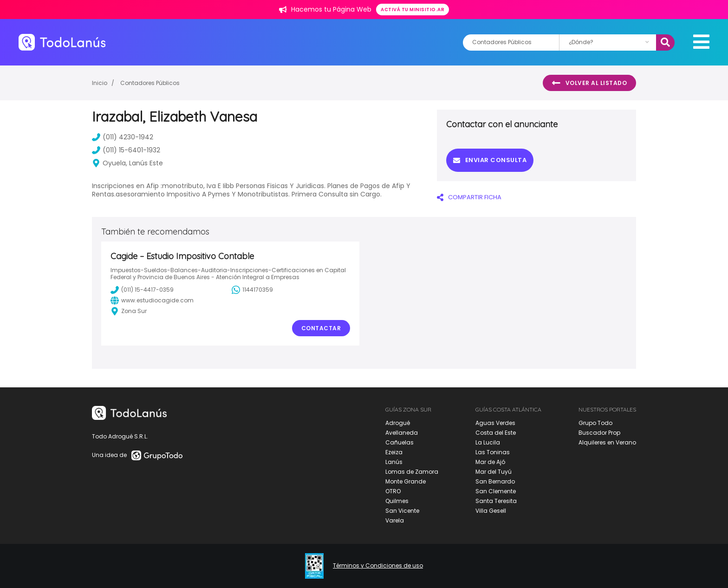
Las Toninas (493, 452)
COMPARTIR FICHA (469, 197)
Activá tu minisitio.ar (413, 10)
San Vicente (402, 511)
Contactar (321, 328)
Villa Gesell (491, 511)
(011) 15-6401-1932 (126, 150)
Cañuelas (400, 442)
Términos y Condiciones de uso (378, 566)
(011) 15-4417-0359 (142, 290)
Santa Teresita (496, 501)
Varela (395, 520)
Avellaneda (402, 433)
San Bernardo (495, 481)
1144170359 (252, 290)
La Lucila (488, 442)
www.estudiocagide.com (152, 301)
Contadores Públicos (150, 83)
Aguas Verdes (495, 423)
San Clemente (496, 491)
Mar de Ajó (490, 462)
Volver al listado (589, 83)
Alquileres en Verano (607, 442)
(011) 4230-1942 (123, 137)
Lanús (394, 462)
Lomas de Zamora (412, 472)
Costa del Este (496, 433)
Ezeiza (394, 452)
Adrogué (398, 423)
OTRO (393, 491)
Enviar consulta (490, 160)
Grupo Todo (595, 423)
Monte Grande (406, 481)
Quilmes (397, 501)
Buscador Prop (599, 433)
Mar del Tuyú (494, 472)
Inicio (100, 83)
